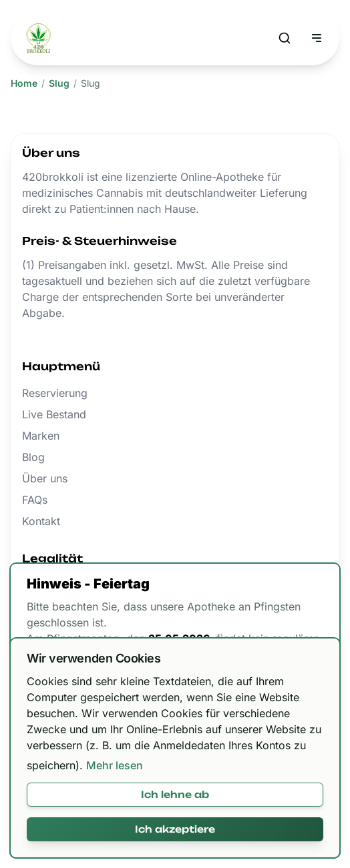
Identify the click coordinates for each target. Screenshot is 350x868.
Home (24, 83)
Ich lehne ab (175, 794)
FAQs (35, 500)
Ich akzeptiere (175, 829)
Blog (33, 457)
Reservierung (55, 393)
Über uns (45, 478)
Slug (59, 83)
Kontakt (41, 521)
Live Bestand (54, 414)
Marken (41, 436)
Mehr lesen (115, 765)
